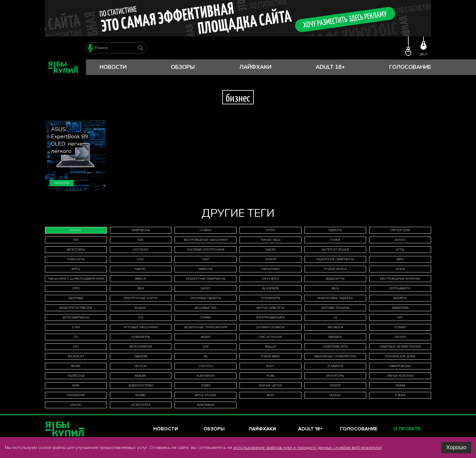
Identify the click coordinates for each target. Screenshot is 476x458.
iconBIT (400, 327)
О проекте (407, 429)
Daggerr (141, 356)
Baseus (141, 279)
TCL (76, 337)
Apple (76, 269)
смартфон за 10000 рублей (400, 347)
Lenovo (76, 405)
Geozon (141, 366)
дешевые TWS (206, 308)
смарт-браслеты (335, 347)
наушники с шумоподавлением (76, 279)
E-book (400, 395)
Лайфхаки (255, 67)
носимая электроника (206, 250)
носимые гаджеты (206, 298)
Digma (400, 386)
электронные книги (141, 298)
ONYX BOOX (270, 279)
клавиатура (141, 337)
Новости (113, 67)
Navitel (141, 269)
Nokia (400, 269)
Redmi (76, 366)
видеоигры (335, 279)
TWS (76, 240)
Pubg (270, 376)
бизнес (76, 230)
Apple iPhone (206, 395)
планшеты (76, 259)
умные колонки (400, 376)
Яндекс (141, 308)
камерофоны (400, 366)
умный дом (400, 230)
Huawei (206, 230)
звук (141, 288)
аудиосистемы (141, 386)
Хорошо (456, 447)
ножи (335, 240)
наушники (270, 269)
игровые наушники (141, 327)
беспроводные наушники (206, 240)
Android (400, 298)
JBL (206, 356)
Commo (206, 318)
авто (400, 259)
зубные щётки (270, 386)
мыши (270, 347)
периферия (76, 395)
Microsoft (76, 356)
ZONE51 (335, 386)
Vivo (141, 259)
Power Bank (270, 356)
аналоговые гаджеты (335, 298)
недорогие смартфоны (335, 259)
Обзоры (183, 67)
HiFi (76, 347)
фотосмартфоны (76, 318)
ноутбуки (141, 250)
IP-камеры (335, 366)
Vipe (206, 347)
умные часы (270, 240)
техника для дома (400, 356)
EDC (141, 240)
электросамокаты (270, 318)
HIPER (270, 230)
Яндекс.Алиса (335, 269)
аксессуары (76, 250)
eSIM (76, 386)
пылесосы (76, 376)
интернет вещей (335, 250)
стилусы (206, 366)
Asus (335, 288)
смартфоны (141, 230)
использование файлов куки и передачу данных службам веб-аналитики (307, 448)
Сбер (206, 259)
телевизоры (270, 298)
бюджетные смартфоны (206, 279)
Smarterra (400, 308)
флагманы (206, 405)
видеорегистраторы (76, 308)
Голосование (410, 67)
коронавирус (400, 288)
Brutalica (335, 327)
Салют (206, 288)
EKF (400, 318)
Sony (270, 366)
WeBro (141, 395)
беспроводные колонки (400, 279)
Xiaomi (270, 250)
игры (400, 250)
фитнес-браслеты (270, 308)
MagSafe (335, 337)
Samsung (206, 269)
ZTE (141, 318)
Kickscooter (141, 405)
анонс (400, 240)
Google (335, 395)
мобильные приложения (206, 327)
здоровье (76, 298)
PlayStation (206, 376)
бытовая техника (335, 308)
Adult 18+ (330, 67)
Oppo (76, 288)
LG (335, 318)
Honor (270, 259)
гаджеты (335, 230)
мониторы (335, 376)
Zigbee (206, 386)
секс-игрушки (270, 337)
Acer (270, 395)
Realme (141, 376)
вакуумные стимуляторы (335, 356)
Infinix (400, 337)
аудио (206, 337)
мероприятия (141, 347)
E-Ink (76, 327)
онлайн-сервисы (270, 327)
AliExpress (270, 288)
